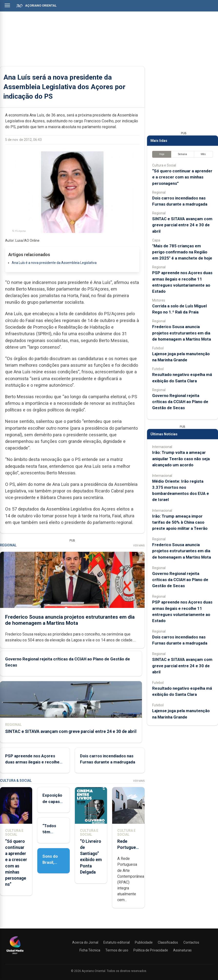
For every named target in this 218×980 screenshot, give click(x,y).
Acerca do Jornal (85, 942)
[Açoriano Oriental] (15, 955)
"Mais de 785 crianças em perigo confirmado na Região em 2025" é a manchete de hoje (182, 252)
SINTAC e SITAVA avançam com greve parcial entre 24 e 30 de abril (71, 731)
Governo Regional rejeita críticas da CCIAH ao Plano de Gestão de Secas (180, 402)
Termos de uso (117, 950)
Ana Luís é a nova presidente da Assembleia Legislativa (54, 263)
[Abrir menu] (7, 5)
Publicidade (144, 942)
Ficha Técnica (90, 950)
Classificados (168, 942)
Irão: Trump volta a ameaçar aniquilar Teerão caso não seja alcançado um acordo (181, 459)
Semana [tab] (183, 154)
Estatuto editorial (117, 942)
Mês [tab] (203, 154)
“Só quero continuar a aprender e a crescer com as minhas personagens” (182, 177)
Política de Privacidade (151, 950)
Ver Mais (139, 546)
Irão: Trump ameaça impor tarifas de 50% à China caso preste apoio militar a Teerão (180, 522)
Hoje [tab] (162, 154)
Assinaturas (182, 950)
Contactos (191, 942)
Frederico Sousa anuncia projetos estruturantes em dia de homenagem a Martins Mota (70, 620)
